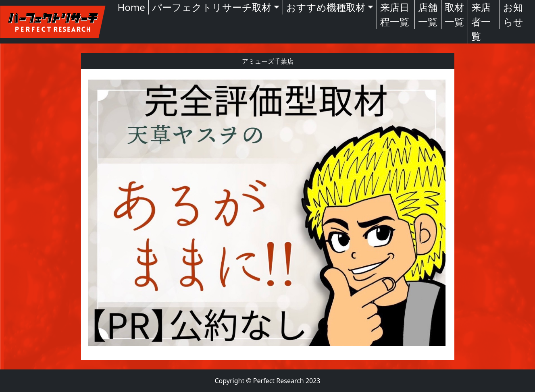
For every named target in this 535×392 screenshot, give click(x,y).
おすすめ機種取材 (326, 7)
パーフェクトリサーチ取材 (212, 7)
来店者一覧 (481, 22)
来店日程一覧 (395, 14)
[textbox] (268, 215)
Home (131, 7)
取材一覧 (454, 14)
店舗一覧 (428, 14)
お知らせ (513, 14)
